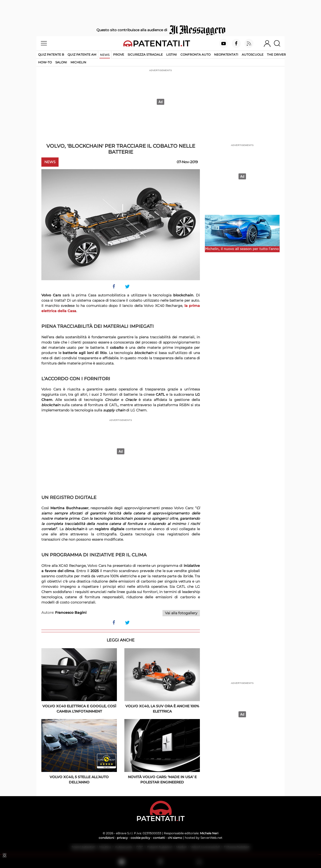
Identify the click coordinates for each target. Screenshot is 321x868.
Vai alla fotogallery (181, 613)
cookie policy (140, 838)
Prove (119, 55)
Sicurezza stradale (145, 55)
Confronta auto (196, 55)
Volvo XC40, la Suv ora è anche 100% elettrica (162, 709)
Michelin (78, 62)
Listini (172, 55)
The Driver (276, 55)
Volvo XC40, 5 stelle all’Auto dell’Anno (79, 780)
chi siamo (175, 838)
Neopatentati (226, 55)
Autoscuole (253, 55)
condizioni (106, 838)
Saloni (61, 62)
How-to (45, 62)
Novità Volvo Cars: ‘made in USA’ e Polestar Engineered (162, 780)
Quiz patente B (51, 55)
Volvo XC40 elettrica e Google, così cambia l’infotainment (79, 709)
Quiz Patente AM (82, 55)
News (105, 55)
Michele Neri (209, 833)
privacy (122, 838)
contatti (159, 838)
